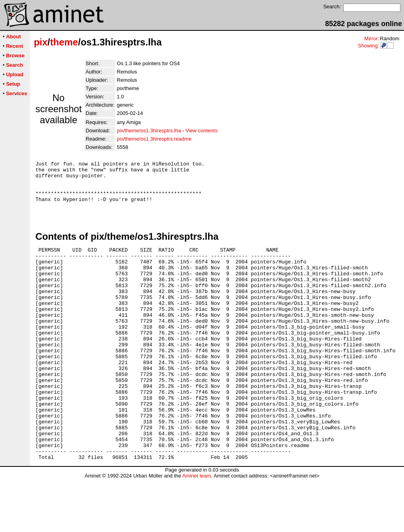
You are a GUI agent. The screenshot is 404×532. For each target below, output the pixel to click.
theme (64, 42)
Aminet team (197, 529)
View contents (201, 131)
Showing (368, 46)
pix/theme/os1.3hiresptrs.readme (154, 139)
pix (41, 42)
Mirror (371, 39)
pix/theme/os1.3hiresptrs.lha (149, 131)
